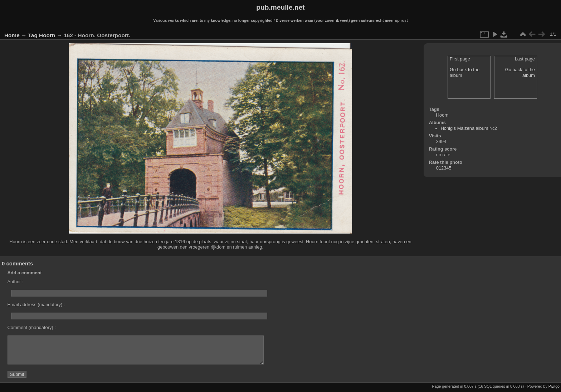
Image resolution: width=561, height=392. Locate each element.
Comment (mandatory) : (32, 327)
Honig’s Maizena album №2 (469, 128)
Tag (33, 35)
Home (12, 35)
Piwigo (554, 386)
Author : (16, 282)
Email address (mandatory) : (36, 305)
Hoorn (47, 35)
